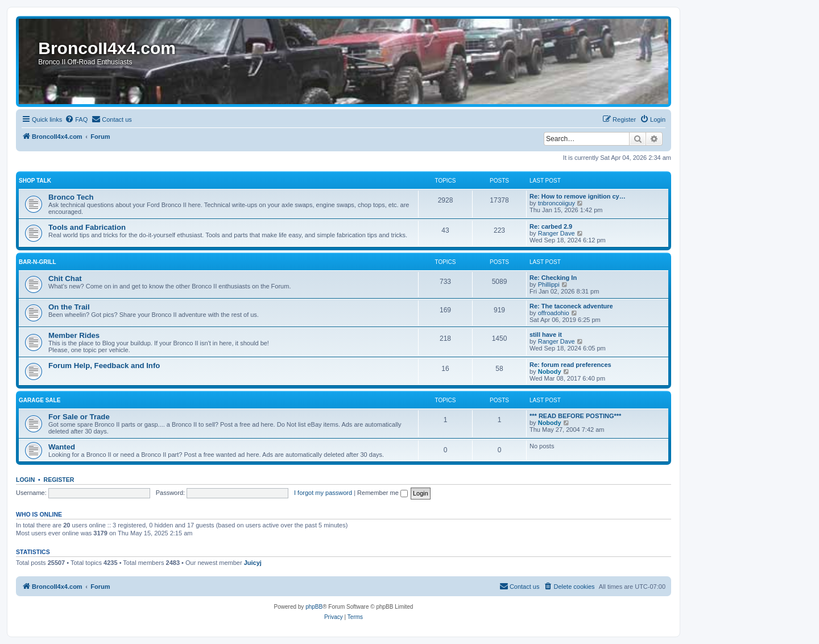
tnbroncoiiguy (557, 203)
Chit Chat (65, 278)
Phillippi (549, 284)
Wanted (62, 447)
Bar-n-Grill (38, 262)
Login (25, 480)
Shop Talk (35, 181)
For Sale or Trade (79, 417)
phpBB (314, 607)
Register (59, 480)
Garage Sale (40, 400)
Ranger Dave (557, 233)
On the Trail (69, 307)
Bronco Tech (71, 197)
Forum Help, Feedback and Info (104, 366)
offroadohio (554, 313)
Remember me (382, 493)
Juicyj (253, 563)
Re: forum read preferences (570, 365)
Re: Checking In (553, 278)
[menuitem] (76, 119)
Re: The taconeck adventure (571, 306)
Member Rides (74, 335)
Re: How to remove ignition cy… (578, 196)
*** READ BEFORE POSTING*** (575, 416)
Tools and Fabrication (87, 227)
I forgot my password (323, 493)
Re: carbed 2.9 (551, 226)
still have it (546, 335)
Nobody (550, 371)
